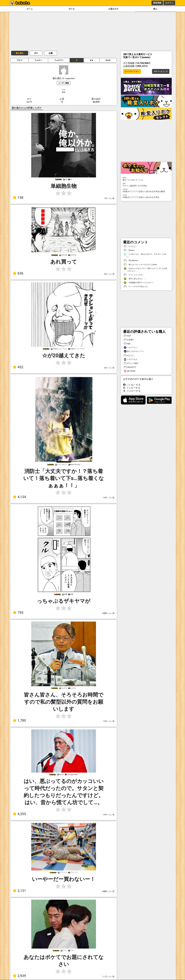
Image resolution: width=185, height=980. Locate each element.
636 (18, 273)
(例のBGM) (130, 371)
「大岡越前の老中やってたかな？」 (139, 283)
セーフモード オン (132, 71)
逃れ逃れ (20, 53)
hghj (127, 344)
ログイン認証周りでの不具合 (146, 185)
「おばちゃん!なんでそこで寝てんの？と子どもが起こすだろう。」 (145, 270)
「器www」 (130, 250)
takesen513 (130, 367)
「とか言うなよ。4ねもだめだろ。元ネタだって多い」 (145, 255)
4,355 (19, 814)
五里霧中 (129, 340)
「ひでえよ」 (131, 246)
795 (18, 613)
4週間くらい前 (108, 891)
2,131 (19, 891)
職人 (155, 9)
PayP (127, 336)
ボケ (36, 53)
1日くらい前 (109, 198)
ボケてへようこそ (161, 71)
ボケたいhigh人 (131, 363)
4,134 (19, 497)
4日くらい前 (109, 274)
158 (18, 198)
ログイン (169, 3)
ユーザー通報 (64, 83)
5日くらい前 (109, 368)
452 (18, 367)
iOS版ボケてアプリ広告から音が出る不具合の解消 (146, 190)
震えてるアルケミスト (134, 351)
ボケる (72, 9)
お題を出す (113, 9)
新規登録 (157, 3)
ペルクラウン (131, 348)
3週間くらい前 (108, 613)
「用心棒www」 (132, 261)
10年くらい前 (109, 498)
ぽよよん (129, 355)
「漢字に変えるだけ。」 (135, 279)
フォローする (132, 388)
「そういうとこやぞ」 (134, 275)
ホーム (30, 9)
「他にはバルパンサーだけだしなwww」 (141, 265)
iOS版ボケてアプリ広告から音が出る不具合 (146, 196)
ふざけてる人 (131, 359)
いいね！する (132, 385)
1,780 (19, 721)
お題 (51, 53)
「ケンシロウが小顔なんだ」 (137, 287)
